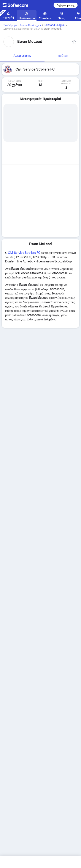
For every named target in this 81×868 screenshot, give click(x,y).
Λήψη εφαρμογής (66, 5)
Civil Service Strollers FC (24, 253)
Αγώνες (63, 56)
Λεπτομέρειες (22, 56)
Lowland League (55, 25)
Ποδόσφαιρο (10, 25)
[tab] (22, 56)
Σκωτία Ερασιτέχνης (31, 25)
